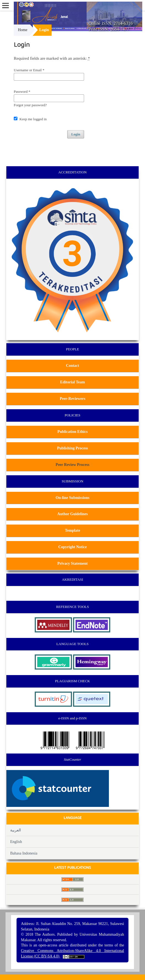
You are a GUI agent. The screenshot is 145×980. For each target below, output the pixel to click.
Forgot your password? (30, 105)
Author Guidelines (73, 514)
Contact (72, 366)
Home (23, 30)
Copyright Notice (72, 547)
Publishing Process (72, 448)
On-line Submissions (73, 498)
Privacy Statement (72, 563)
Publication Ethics (72, 432)
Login (76, 134)
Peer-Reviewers (73, 399)
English (16, 842)
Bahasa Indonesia (24, 853)
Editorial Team (72, 382)
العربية (16, 830)
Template (72, 530)
